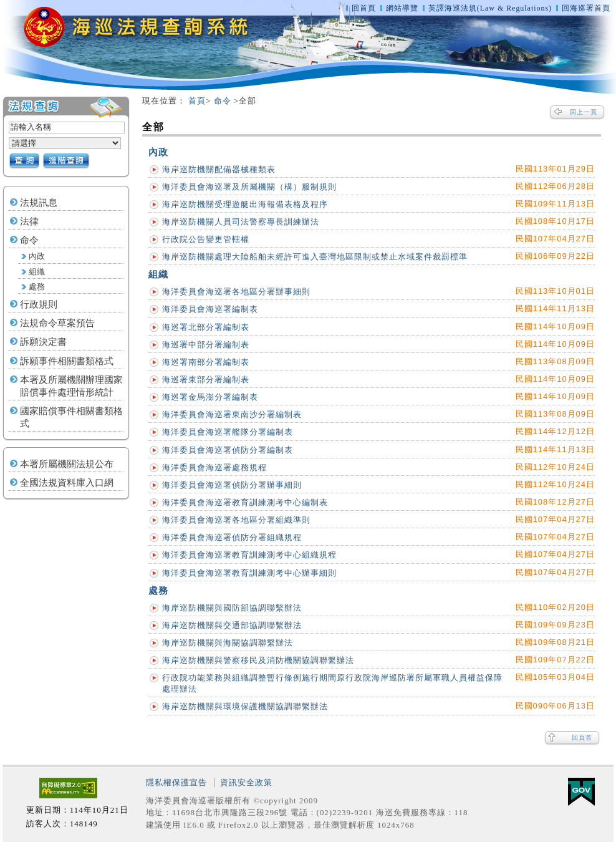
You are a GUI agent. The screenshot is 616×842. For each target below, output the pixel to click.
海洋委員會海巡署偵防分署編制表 (228, 450)
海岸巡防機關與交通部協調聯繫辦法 (232, 625)
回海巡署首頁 (586, 8)
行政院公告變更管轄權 (206, 239)
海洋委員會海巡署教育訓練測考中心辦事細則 (249, 573)
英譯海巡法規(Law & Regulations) (491, 8)
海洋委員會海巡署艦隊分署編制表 (228, 432)
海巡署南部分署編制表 (206, 362)
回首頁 (364, 8)
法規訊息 (39, 203)
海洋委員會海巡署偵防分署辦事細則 (232, 485)
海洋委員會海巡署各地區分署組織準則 (236, 520)
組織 (37, 272)
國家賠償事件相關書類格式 (71, 417)
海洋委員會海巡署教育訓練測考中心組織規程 (249, 555)
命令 (29, 240)
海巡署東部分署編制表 (206, 380)
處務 (37, 287)
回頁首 (582, 738)
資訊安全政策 (246, 782)
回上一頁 (584, 112)
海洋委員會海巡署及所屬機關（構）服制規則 (249, 187)
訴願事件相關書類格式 (67, 361)
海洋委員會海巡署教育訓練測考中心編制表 (245, 502)
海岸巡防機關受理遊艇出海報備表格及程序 (245, 204)
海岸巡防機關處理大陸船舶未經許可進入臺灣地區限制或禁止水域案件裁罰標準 (315, 257)
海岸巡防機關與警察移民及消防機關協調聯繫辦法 (258, 660)
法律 (29, 221)
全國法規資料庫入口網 (67, 483)
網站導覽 (402, 8)
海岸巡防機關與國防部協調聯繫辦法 (232, 608)
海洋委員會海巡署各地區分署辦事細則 (236, 292)
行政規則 (39, 304)
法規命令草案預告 (57, 323)
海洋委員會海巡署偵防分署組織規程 (232, 537)
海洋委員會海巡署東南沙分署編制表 (232, 414)
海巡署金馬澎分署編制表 (210, 397)
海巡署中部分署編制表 (206, 345)
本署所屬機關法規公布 (67, 464)
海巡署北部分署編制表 (206, 327)
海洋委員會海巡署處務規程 (214, 467)
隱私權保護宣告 (176, 782)
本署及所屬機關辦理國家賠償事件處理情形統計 (71, 386)
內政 (37, 256)
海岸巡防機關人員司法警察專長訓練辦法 (241, 222)
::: (137, 101)
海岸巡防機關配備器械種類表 (219, 169)
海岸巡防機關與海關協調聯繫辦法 (228, 643)
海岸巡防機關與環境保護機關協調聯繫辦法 (245, 706)
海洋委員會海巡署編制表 (210, 309)
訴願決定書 (43, 342)
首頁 (197, 101)
